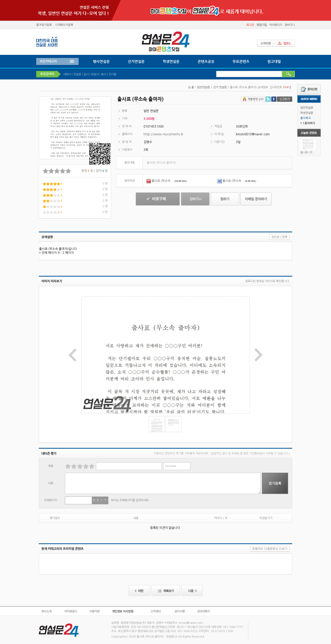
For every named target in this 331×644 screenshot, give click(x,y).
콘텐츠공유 (206, 62)
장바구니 (290, 25)
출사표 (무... (307, 153)
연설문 (77, 74)
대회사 (67, 74)
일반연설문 (307, 108)
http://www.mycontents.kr (163, 134)
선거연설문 (136, 62)
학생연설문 (307, 113)
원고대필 (274, 62)
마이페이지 (276, 25)
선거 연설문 (220, 87)
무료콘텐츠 (241, 62)
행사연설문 (101, 62)
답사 (86, 74)
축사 (104, 74)
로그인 (250, 25)
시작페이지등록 (64, 25)
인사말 (112, 74)
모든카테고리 (48, 61)
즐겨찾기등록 (44, 25)
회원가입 (262, 25)
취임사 (95, 74)
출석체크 (305, 118)
